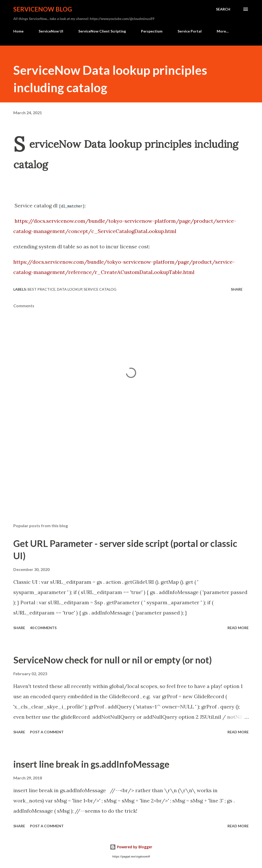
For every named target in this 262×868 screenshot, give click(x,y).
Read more (238, 628)
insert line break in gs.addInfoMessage (91, 764)
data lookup (70, 289)
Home (18, 31)
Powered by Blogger (131, 847)
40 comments (43, 628)
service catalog (100, 289)
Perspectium (152, 31)
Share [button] (237, 289)
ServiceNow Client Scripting (102, 31)
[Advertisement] (131, 479)
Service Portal (190, 31)
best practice (42, 289)
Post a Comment (47, 732)
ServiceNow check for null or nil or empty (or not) (113, 660)
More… (223, 31)
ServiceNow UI (51, 31)
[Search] (223, 9)
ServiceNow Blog (43, 9)
